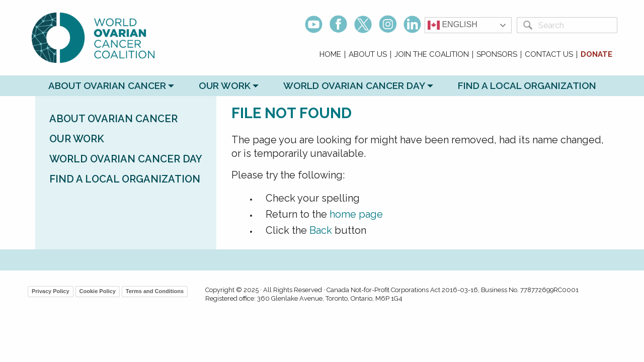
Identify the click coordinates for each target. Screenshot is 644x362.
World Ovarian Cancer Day (354, 85)
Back (321, 230)
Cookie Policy (98, 291)
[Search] (576, 25)
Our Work (225, 85)
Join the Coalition (432, 55)
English (453, 25)
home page (356, 214)
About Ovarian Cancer (107, 85)
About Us (368, 55)
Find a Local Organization (527, 85)
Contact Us (549, 55)
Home (330, 55)
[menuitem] (331, 55)
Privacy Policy (51, 291)
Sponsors (497, 55)
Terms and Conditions (155, 291)
